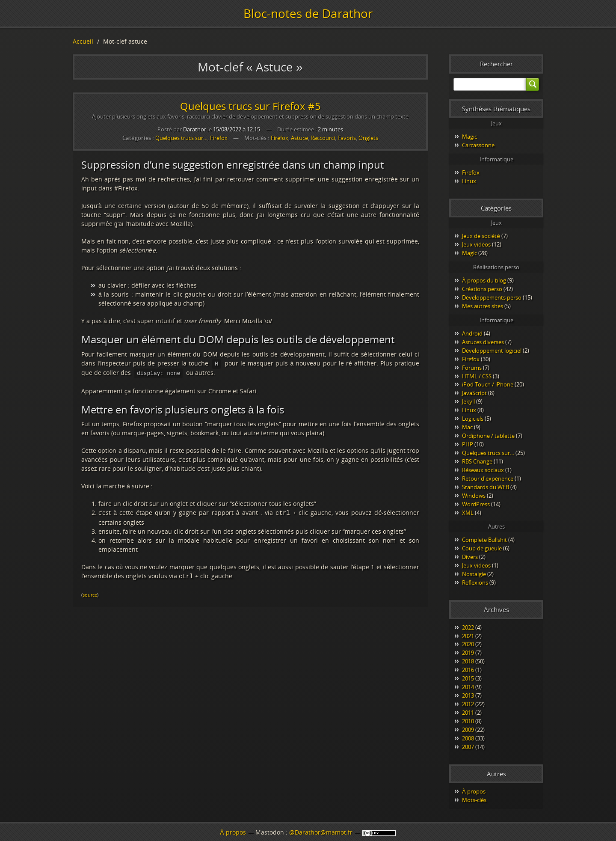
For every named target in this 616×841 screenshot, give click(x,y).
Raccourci (323, 138)
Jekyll (468, 401)
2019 (468, 653)
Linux (469, 181)
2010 (468, 721)
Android (472, 333)
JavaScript (474, 393)
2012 (468, 704)
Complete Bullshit (484, 540)
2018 (468, 661)
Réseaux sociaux (483, 470)
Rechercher (496, 64)
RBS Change (477, 461)
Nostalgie (474, 574)
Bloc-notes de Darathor (308, 13)
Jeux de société (481, 236)
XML (468, 513)
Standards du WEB (486, 487)
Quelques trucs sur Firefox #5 (250, 106)
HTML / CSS (477, 376)
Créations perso (482, 289)
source (90, 592)
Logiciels (473, 419)
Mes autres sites (483, 306)
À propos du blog (484, 280)
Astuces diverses (483, 342)
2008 (468, 738)
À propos (474, 791)
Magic (469, 137)
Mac (467, 427)
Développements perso (492, 297)
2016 (468, 670)
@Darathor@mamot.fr (321, 832)
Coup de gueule (482, 548)
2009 (468, 730)
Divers (470, 557)
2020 (468, 644)
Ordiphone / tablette (488, 436)
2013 (468, 695)
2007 (468, 747)
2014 (468, 687)
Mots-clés (474, 800)
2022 (468, 627)
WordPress (476, 504)
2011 (468, 713)
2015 (468, 678)
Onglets (368, 138)
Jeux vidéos (476, 244)
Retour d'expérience (488, 478)
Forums (472, 368)
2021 (468, 636)
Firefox (219, 138)
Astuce (299, 138)
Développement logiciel (492, 351)
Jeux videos (476, 565)
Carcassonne (478, 145)
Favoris (347, 138)
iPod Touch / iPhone (488, 384)
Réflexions (475, 582)
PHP (468, 444)
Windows (474, 496)
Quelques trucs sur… (181, 138)
